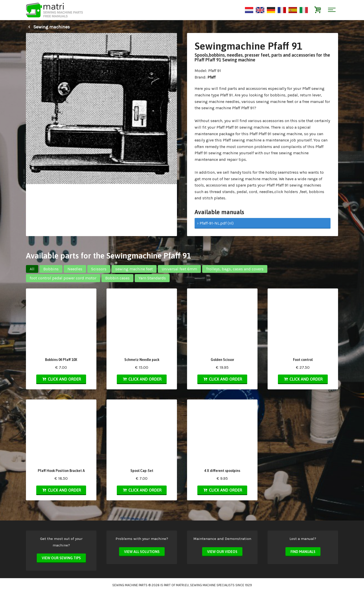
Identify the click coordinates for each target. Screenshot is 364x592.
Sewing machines (48, 27)
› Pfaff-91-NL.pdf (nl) (215, 223)
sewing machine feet (134, 269)
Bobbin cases (117, 278)
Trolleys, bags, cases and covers (235, 269)
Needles (75, 269)
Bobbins (51, 269)
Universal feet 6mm (179, 269)
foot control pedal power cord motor (63, 278)
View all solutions (142, 552)
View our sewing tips (61, 558)
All (32, 269)
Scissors (99, 269)
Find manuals (303, 552)
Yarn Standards (152, 278)
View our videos (222, 552)
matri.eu (182, 585)
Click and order (61, 379)
